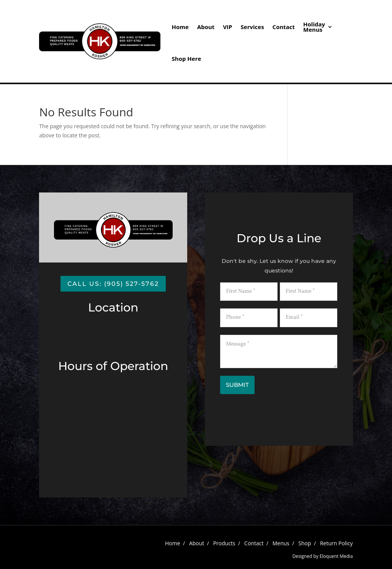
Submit (237, 385)
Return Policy (336, 543)
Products (224, 543)
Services (252, 27)
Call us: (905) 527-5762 (113, 284)
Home (180, 27)
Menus (281, 543)
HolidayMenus (314, 27)
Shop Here (187, 59)
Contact (284, 27)
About (206, 27)
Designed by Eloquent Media (323, 556)
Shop (305, 543)
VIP (227, 27)
